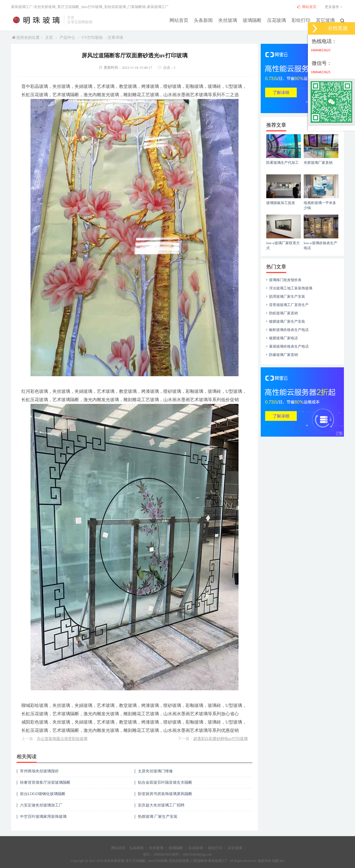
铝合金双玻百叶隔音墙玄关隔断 (165, 782)
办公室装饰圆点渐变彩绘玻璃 (62, 739)
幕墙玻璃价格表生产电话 (289, 346)
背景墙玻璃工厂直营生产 (289, 305)
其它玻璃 (326, 20)
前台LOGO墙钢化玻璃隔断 (43, 794)
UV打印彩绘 (92, 38)
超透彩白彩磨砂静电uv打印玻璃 (220, 739)
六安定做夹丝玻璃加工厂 (41, 805)
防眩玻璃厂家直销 (283, 313)
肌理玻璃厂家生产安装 (287, 296)
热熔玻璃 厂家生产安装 (158, 817)
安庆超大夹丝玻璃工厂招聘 (161, 805)
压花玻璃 (279, 20)
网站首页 (186, 20)
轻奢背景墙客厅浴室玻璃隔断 (45, 782)
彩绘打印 (303, 20)
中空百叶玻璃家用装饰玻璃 (43, 817)
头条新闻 (209, 20)
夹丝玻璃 (233, 20)
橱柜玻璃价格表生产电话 (289, 330)
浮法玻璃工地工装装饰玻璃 (291, 288)
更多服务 (334, 7)
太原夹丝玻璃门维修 (155, 771)
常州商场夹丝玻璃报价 (39, 771)
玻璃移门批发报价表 (285, 280)
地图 (275, 861)
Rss (282, 861)
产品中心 (67, 38)
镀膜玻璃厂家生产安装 (287, 321)
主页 (49, 38)
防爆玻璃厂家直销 (283, 355)
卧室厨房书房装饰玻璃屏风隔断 (165, 794)
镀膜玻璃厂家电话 (283, 338)
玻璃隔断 (256, 20)
